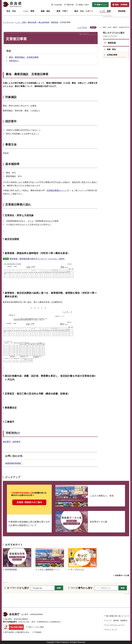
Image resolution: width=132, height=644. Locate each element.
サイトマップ (112, 630)
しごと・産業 (21, 22)
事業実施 (55, 22)
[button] (57, 5)
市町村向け (14, 61)
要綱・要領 (111, 49)
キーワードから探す (18, 588)
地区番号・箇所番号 (12, 442)
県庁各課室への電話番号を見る (17, 632)
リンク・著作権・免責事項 (117, 621)
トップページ (8, 22)
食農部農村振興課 (14, 463)
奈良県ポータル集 (122, 575)
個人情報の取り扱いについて (118, 616)
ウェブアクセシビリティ (116, 625)
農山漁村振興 (44, 22)
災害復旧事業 (112, 55)
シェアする (82, 28)
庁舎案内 (38, 632)
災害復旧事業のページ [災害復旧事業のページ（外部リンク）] (57, 190)
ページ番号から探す (82, 588)
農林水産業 (32, 22)
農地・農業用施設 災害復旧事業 (24, 57)
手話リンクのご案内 (36, 627)
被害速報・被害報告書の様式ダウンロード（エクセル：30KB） (38, 259)
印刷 (94, 27)
